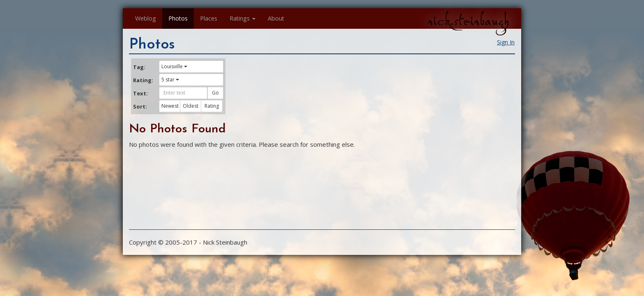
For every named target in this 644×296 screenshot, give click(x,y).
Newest (170, 106)
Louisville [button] (174, 66)
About (276, 18)
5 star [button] (170, 80)
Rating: (143, 80)
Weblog (146, 18)
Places (209, 18)
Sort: (140, 106)
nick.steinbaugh (468, 21)
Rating (212, 106)
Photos (178, 18)
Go (215, 93)
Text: (140, 93)
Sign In (506, 42)
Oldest (191, 106)
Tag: (139, 67)
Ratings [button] (243, 18)
